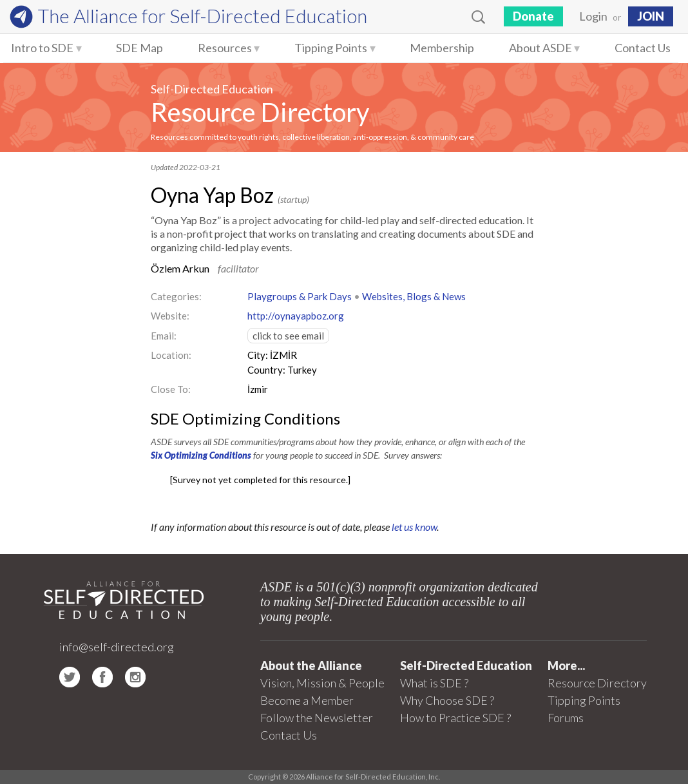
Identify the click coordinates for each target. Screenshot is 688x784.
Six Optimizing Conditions (201, 455)
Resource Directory (260, 112)
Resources (225, 48)
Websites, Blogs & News (414, 296)
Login (593, 16)
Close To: (171, 389)
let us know (414, 527)
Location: (171, 355)
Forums (566, 718)
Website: (170, 316)
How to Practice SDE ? (455, 718)
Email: (164, 336)
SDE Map (139, 48)
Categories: (176, 296)
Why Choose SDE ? (447, 700)
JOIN (651, 16)
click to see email (288, 336)
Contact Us (643, 48)
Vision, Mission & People (322, 683)
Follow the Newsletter (317, 718)
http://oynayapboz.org (296, 316)
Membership (442, 48)
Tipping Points (331, 48)
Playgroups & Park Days (300, 296)
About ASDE (540, 48)
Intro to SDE (42, 48)
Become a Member (307, 700)
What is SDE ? (434, 683)
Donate (533, 16)
